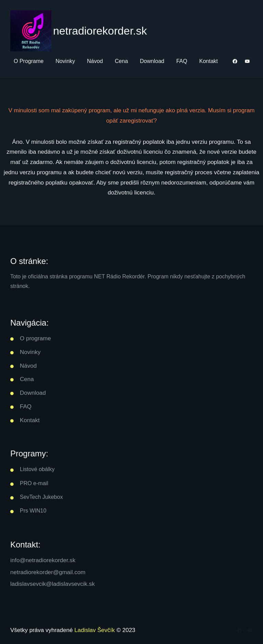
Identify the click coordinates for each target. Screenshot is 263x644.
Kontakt (30, 420)
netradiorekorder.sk (100, 31)
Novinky (30, 352)
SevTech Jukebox (41, 497)
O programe (35, 338)
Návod (28, 366)
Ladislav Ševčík (95, 630)
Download (33, 393)
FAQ (26, 407)
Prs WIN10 (33, 511)
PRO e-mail (34, 483)
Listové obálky (37, 469)
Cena (27, 379)
